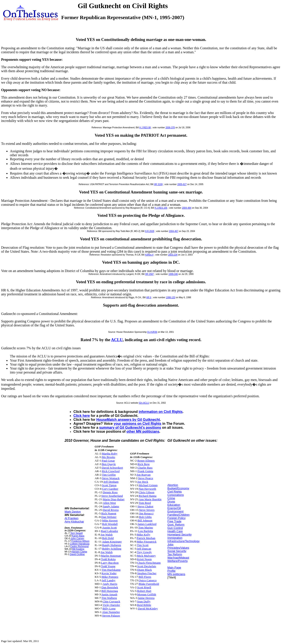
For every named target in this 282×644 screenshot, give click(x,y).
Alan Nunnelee (111, 612)
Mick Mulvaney (147, 556)
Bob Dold (108, 538)
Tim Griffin (109, 475)
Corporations (176, 495)
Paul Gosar (108, 461)
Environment (175, 511)
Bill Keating (78, 549)
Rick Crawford (111, 471)
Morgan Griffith (147, 594)
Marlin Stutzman (111, 556)
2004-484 (187, 208)
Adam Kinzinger (112, 542)
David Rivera (111, 510)
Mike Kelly (144, 535)
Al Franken (71, 518)
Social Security (177, 551)
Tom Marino (146, 527)
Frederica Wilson (80, 541)
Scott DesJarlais (147, 566)
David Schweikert (112, 468)
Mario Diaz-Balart (114, 499)
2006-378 (170, 128)
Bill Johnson (145, 520)
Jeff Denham (111, 482)
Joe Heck (143, 482)
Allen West (109, 503)
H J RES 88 (145, 128)
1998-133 (171, 297)
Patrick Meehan (146, 538)
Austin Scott (109, 527)
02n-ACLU (144, 403)
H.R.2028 (150, 231)
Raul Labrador (110, 531)
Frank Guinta (145, 471)
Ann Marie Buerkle (150, 499)
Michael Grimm (148, 485)
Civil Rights (175, 492)
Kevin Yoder (109, 573)
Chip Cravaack (111, 601)
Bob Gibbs (145, 517)
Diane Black (145, 570)
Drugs (171, 501)
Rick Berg (143, 464)
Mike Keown (110, 520)
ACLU (117, 340)
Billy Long (109, 608)
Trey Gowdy (144, 552)
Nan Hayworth (147, 489)
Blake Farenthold (149, 584)
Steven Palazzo (111, 615)
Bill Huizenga (110, 591)
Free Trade (174, 521)
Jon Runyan (144, 475)
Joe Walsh (107, 535)
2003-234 (173, 255)
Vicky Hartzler (111, 605)
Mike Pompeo (110, 577)
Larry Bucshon (110, 563)
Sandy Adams (111, 506)
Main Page (174, 568)
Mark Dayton (73, 512)
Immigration (175, 538)
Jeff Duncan (144, 549)
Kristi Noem (144, 559)
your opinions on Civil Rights (138, 424)
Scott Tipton (109, 485)
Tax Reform (175, 554)
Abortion (173, 485)
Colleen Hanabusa (80, 544)
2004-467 (174, 231)
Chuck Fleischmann (149, 563)
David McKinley (148, 608)
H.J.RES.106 (161, 208)
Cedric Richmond (79, 546)
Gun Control (175, 528)
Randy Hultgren (112, 545)
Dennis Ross (110, 492)
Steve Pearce (146, 478)
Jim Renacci (146, 513)
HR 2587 (149, 274)
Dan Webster (109, 517)
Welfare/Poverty (178, 561)
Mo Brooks (108, 457)
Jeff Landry (109, 580)
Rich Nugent (109, 513)
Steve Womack (111, 478)
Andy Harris (110, 584)
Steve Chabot (145, 506)
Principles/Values (178, 548)
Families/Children (178, 515)
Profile (172, 571)
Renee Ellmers (146, 461)
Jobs (170, 544)
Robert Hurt (144, 591)
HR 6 (149, 297)
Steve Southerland (112, 496)
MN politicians (176, 574)
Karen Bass (78, 536)
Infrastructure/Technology (184, 541)
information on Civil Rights (160, 412)
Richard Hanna (148, 496)
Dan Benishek (110, 587)
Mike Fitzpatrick (147, 542)
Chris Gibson (147, 492)
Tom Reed (145, 503)
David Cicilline (77, 554)
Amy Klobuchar (74, 522)
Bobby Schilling (112, 549)
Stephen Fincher (147, 573)
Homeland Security (180, 535)
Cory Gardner (110, 489)
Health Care (175, 531)
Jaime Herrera (146, 598)
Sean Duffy (144, 601)
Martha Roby (110, 454)
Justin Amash (109, 594)
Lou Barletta (146, 531)
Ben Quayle (109, 464)
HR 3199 (158, 184)
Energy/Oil (174, 508)
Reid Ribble (144, 605)
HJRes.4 (149, 255)
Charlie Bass (145, 468)
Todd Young (108, 566)
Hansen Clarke (79, 552)
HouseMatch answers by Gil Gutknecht (128, 420)
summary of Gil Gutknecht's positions (130, 428)
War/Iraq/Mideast (178, 558)
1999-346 (173, 274)
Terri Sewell (76, 533)
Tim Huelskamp (111, 570)
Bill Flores (145, 577)
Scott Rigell (144, 587)
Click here (82, 416)
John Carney (77, 538)
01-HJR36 (152, 332)
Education (174, 505)
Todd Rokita (108, 559)
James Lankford (147, 524)
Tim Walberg (109, 598)
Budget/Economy (178, 488)
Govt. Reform (176, 525)
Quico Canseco (148, 580)
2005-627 (182, 184)
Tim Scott (143, 545)
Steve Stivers (147, 510)
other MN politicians (143, 431)
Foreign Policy (176, 518)
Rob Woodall (110, 524)
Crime (171, 498)
